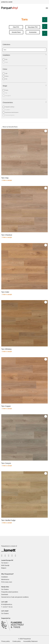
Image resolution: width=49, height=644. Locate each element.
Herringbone (8, 96)
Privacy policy (6, 641)
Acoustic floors (16, 32)
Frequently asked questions (10, 592)
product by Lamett (7, 2)
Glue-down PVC (33, 27)
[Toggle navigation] (47, 8)
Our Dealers (5, 589)
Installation (6, 55)
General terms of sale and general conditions (15, 597)
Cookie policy (17, 641)
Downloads (5, 594)
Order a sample (7, 180)
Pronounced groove (9, 115)
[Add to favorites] (46, 131)
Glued (6, 62)
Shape (5, 86)
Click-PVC (16, 27)
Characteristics (8, 103)
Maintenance (5, 579)
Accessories (33, 32)
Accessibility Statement (30, 641)
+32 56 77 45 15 (7, 607)
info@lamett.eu (7, 604)
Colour (5, 69)
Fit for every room (7, 582)
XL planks (6, 109)
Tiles (6, 93)
